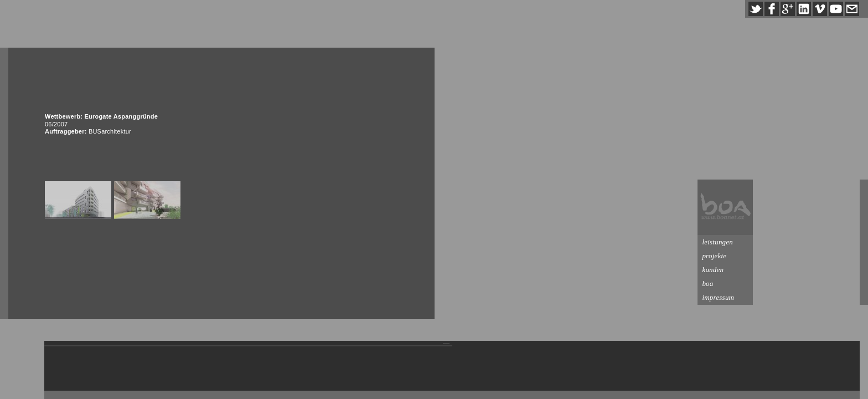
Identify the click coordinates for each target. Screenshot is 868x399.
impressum (825, 297)
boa (814, 283)
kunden (820, 270)
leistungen (824, 242)
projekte (821, 256)
